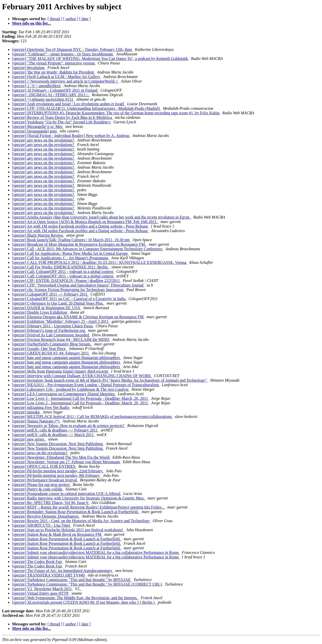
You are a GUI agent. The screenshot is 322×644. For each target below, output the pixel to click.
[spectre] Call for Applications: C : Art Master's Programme (61, 258)
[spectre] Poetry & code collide (38, 489)
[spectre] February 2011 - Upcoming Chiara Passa (53, 326)
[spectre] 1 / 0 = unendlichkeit (37, 86)
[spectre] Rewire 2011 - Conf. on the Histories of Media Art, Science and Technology (81, 521)
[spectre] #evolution (29, 68)
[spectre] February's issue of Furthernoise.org (49, 330)
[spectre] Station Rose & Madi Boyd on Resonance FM (57, 534)
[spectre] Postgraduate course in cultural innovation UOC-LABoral (67, 494)
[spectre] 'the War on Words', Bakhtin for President (53, 72)
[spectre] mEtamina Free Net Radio (41, 407)
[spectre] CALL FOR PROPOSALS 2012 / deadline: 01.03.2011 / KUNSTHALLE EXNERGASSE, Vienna (100, 262)
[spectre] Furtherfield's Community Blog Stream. (52, 344)
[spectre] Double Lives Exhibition (40, 312)
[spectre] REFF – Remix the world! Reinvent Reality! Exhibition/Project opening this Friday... (89, 507)
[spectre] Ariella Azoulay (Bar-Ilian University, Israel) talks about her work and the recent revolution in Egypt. (102, 217)
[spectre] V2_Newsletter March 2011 (43, 589)
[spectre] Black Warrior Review (38, 235)
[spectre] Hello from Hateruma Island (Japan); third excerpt (61, 371)
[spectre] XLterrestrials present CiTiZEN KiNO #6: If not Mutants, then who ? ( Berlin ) (84, 602)
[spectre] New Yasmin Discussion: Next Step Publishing (58, 444)
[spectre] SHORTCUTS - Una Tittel (42, 525)
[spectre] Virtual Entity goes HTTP (41, 593)
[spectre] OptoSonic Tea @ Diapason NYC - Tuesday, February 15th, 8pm (72, 49)
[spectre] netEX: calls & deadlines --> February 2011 (55, 430)
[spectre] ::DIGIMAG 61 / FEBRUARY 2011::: (51, 95)
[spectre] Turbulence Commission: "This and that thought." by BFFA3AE (72, 580)
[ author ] (71, 19)
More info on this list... (31, 23)
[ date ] (85, 19)
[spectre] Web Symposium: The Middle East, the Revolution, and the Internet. (75, 598)
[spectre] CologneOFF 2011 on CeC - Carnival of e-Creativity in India (69, 299)
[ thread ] (55, 19)
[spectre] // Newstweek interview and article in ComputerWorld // (65, 81)
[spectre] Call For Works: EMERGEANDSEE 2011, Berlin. (61, 267)
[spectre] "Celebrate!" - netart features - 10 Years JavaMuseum (63, 54)
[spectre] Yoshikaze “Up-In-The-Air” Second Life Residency (62, 122)
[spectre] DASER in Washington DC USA (47, 308)
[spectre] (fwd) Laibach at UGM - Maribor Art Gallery (57, 77)
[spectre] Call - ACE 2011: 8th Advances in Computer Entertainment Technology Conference (88, 249)
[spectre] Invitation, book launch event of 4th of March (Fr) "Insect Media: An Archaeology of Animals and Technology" (110, 380)
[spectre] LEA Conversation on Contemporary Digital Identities (64, 394)
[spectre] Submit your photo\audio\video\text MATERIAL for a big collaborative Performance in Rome (96, 552)
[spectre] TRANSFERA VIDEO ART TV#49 (49, 575)
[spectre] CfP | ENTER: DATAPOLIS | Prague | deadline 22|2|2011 (66, 281)
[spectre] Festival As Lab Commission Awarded (51, 335)
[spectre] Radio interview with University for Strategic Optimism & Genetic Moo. (79, 498)
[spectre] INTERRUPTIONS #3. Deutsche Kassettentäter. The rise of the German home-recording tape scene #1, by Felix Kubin (116, 113)
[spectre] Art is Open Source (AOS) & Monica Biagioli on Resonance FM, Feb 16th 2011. (85, 222)
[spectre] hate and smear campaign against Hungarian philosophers (67, 358)
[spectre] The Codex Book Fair (38, 562)
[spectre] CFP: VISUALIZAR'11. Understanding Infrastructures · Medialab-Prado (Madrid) (86, 108)
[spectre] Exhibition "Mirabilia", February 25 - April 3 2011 (61, 321)
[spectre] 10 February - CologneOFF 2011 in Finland (55, 90)
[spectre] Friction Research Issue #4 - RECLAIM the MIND (61, 339)
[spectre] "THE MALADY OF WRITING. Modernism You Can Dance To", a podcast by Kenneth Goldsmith (100, 59)
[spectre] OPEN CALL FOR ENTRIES (44, 466)
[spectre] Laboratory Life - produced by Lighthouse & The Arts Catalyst (71, 389)
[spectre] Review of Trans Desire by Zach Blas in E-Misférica (63, 117)
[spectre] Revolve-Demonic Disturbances (46, 516)
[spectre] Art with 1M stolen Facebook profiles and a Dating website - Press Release (80, 226)
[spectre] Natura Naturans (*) (36, 421)
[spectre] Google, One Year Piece (39, 349)
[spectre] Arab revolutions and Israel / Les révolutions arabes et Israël (69, 104)
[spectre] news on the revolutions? (40, 453)
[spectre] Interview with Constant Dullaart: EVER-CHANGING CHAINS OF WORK (82, 376)
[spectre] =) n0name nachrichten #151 (43, 99)
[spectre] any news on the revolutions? (44, 140)
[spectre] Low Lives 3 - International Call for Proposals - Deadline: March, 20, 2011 (80, 398)
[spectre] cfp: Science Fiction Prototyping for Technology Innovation (68, 290)
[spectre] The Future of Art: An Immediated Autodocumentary (63, 571)
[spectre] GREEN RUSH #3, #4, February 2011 (51, 353)
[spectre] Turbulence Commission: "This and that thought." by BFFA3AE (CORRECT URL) (87, 584)
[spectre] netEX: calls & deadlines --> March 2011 (53, 435)
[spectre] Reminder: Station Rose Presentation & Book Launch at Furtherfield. (76, 512)
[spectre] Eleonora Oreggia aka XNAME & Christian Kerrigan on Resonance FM (78, 317)
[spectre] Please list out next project (41, 485)
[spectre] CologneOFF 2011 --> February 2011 (50, 294)
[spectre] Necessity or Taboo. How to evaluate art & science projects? (69, 426)
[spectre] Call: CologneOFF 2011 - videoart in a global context (63, 272)
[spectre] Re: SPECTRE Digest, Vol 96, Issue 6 (51, 503)
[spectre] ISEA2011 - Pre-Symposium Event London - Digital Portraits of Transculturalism (86, 385)
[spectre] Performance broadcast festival (45, 480)
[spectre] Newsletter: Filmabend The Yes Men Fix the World (61, 457)
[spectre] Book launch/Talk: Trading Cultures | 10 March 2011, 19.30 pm (71, 240)
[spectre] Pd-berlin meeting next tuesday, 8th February (56, 475)
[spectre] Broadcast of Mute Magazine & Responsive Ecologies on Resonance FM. (79, 244)
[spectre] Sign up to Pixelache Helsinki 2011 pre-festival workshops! (68, 530)
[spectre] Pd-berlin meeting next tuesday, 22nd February (58, 471)
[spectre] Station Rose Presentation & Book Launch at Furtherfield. (67, 539)
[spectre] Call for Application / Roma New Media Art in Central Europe (70, 253)
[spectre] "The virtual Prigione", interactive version (54, 63)
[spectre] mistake (26, 412)
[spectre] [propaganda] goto (35, 131)
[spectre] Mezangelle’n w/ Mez (38, 127)
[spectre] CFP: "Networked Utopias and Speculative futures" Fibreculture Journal (78, 285)
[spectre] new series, (29, 439)
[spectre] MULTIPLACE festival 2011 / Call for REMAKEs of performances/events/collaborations (92, 417)
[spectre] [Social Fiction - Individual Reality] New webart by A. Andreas (71, 136)
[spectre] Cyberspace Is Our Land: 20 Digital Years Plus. (58, 303)
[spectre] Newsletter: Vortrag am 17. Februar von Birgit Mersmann (66, 462)
